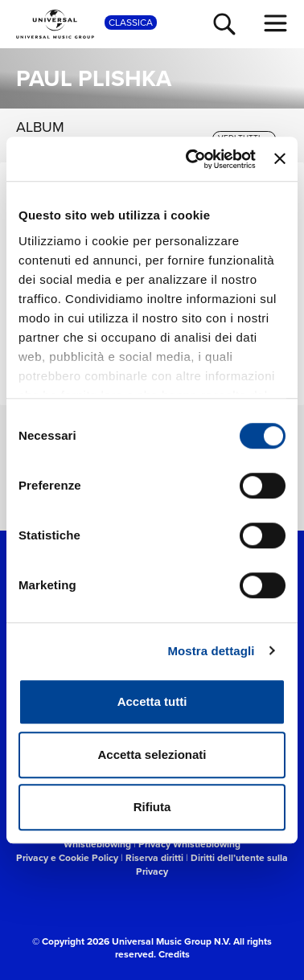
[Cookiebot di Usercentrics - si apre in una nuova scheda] (191, 159)
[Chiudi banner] (280, 159)
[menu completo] (276, 23)
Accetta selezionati (152, 754)
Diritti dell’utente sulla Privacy (212, 864)
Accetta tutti (152, 701)
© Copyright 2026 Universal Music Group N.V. (131, 941)
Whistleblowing (97, 844)
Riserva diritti (154, 857)
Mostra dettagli (211, 651)
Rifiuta (152, 807)
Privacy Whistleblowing (189, 844)
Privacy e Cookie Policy (67, 857)
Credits (174, 954)
